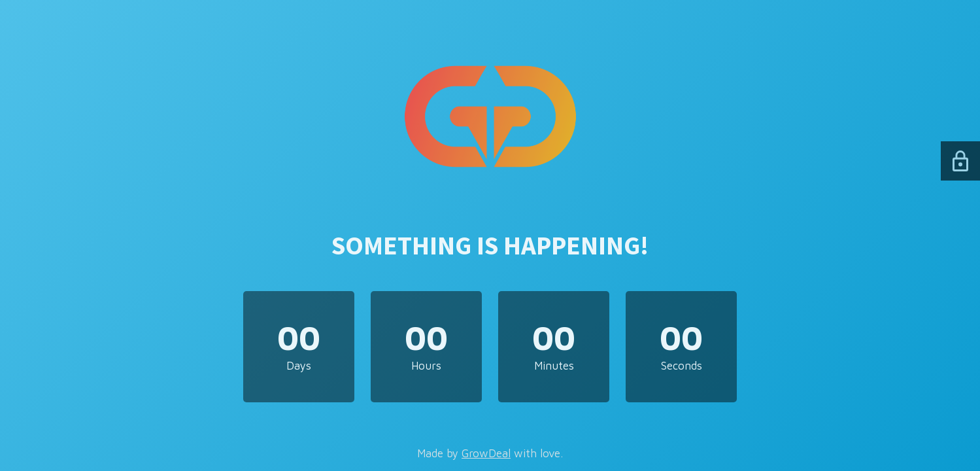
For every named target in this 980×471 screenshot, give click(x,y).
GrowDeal (486, 453)
